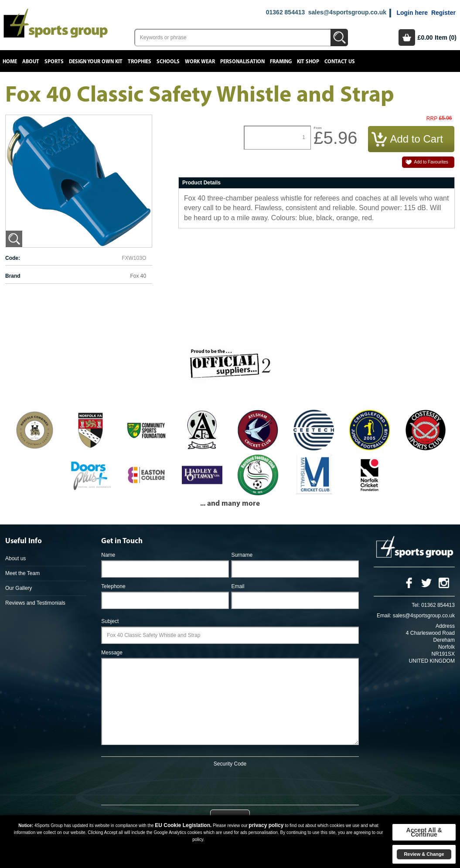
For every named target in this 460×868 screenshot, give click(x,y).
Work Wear (200, 62)
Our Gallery (19, 588)
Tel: (416, 605)
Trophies (140, 62)
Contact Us (340, 62)
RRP (432, 119)
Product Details (201, 183)
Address (445, 626)
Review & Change (424, 854)
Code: (13, 258)
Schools (168, 62)
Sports (54, 62)
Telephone (113, 586)
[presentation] (230, 784)
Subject (110, 621)
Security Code (230, 764)
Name (108, 555)
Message (112, 653)
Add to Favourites (431, 162)
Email (238, 586)
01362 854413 (286, 12)
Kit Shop (308, 62)
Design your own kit (96, 62)
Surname (242, 555)
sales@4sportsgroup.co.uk (347, 12)
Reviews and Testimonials (35, 603)
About (31, 62)
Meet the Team (22, 573)
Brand (13, 276)
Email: (384, 616)
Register (443, 13)
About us (15, 558)
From (318, 128)
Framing (281, 62)
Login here (412, 13)
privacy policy (266, 825)
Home (10, 62)
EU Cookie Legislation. (183, 825)
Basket (407, 37)
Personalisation (242, 62)
